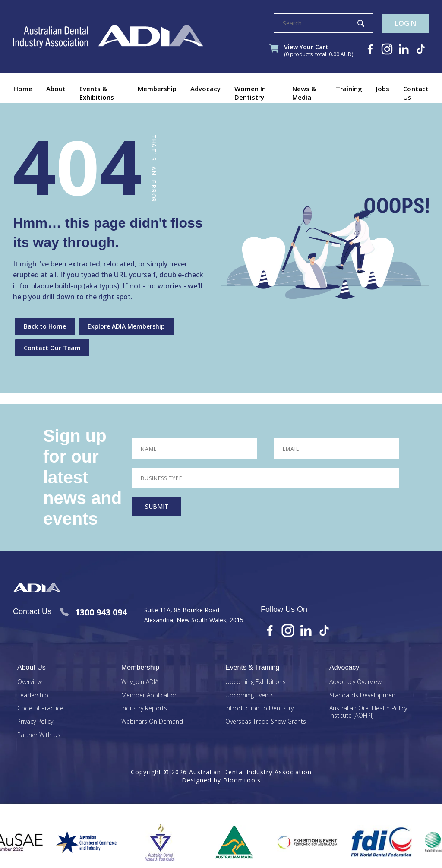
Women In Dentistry (250, 93)
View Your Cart (319, 51)
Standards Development (363, 695)
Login (406, 23)
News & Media (304, 93)
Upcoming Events (249, 695)
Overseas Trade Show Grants (266, 722)
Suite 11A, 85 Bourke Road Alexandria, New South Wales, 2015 (194, 615)
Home (23, 89)
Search (361, 23)
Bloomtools (242, 780)
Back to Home (45, 326)
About (56, 89)
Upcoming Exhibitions (256, 682)
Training (349, 89)
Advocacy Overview (355, 682)
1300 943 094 (93, 612)
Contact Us (416, 93)
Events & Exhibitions (97, 93)
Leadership (33, 695)
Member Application (150, 695)
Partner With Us (39, 735)
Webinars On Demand (152, 722)
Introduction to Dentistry (259, 708)
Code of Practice (40, 708)
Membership (157, 89)
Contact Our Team (52, 348)
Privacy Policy (35, 722)
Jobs (383, 89)
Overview (30, 682)
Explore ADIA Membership (126, 326)
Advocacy (205, 89)
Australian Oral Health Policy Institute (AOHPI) (368, 712)
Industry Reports (144, 708)
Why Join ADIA (140, 682)
